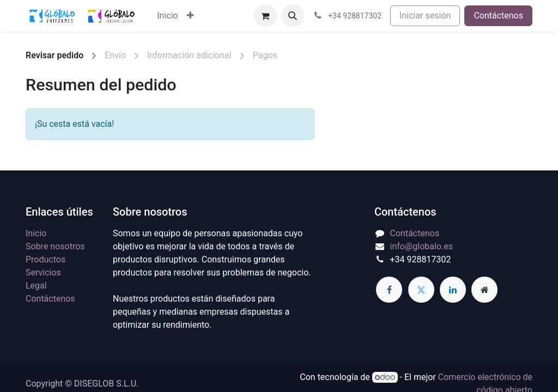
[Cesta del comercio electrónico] (265, 16)
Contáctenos (498, 16)
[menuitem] (167, 16)
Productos (46, 259)
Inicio (36, 233)
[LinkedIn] (453, 290)
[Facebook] (389, 290)
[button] (293, 16)
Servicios (43, 272)
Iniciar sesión (425, 16)
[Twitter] (421, 290)
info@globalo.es (421, 246)
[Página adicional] (484, 290)
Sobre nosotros (55, 246)
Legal (36, 286)
